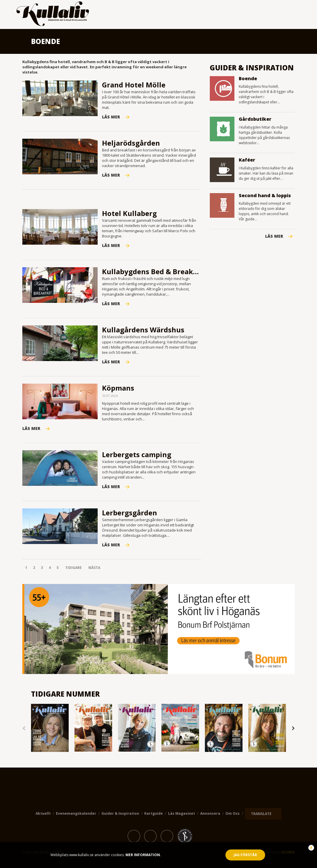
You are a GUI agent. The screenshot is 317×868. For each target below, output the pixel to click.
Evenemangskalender (76, 813)
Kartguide (154, 813)
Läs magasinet (182, 813)
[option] (50, 728)
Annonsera (210, 813)
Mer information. (143, 855)
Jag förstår (245, 855)
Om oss (233, 813)
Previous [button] (24, 728)
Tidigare (73, 568)
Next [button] (293, 728)
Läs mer (274, 236)
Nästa (94, 568)
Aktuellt (43, 813)
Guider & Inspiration (120, 813)
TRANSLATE (261, 814)
